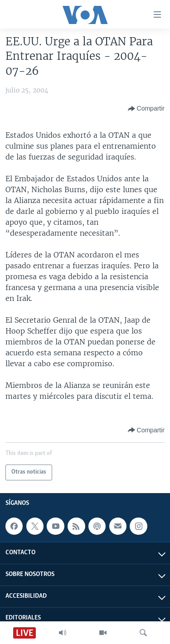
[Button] (146, 109)
